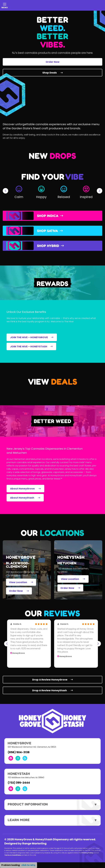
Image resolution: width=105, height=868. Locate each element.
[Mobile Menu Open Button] (5, 5)
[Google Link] (25, 758)
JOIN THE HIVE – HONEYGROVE (32, 337)
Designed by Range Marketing (25, 843)
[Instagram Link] (18, 758)
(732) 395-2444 (19, 783)
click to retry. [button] (29, 865)
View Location (21, 582)
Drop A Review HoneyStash (53, 690)
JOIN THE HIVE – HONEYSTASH (31, 346)
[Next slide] (100, 191)
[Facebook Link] (11, 758)
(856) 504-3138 (19, 752)
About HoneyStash (25, 498)
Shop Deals (53, 73)
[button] (19, 191)
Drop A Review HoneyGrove (53, 680)
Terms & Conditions (13, 855)
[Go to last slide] (5, 191)
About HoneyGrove (25, 489)
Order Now (53, 62)
